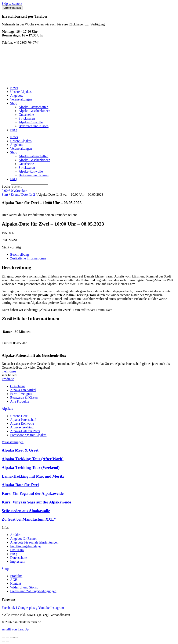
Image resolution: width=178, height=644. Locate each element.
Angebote (17, 95)
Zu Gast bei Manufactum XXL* (29, 519)
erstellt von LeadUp (15, 629)
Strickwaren (27, 118)
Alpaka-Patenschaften (33, 107)
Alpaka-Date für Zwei (20, 485)
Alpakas (7, 409)
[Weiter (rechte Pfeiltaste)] (8, 641)
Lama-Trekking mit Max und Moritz (33, 476)
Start (5, 194)
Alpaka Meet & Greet (20, 450)
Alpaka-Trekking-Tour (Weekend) (31, 468)
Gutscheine (26, 115)
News (14, 88)
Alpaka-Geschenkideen (34, 111)
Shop (14, 103)
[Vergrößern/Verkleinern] (3, 638)
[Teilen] (12, 638)
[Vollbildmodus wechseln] (8, 638)
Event (15, 194)
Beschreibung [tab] (19, 254)
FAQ (13, 130)
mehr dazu (9, 371)
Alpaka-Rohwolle (31, 122)
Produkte (8, 379)
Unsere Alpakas (21, 92)
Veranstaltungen (21, 99)
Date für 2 (28, 194)
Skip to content (12, 3)
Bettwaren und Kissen (34, 126)
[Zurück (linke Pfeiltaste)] (3, 641)
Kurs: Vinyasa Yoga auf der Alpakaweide (36, 502)
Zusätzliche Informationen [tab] (28, 258)
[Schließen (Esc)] (16, 638)
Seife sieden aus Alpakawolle (26, 511)
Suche (6, 186)
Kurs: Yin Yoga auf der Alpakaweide (33, 493)
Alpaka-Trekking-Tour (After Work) (33, 459)
